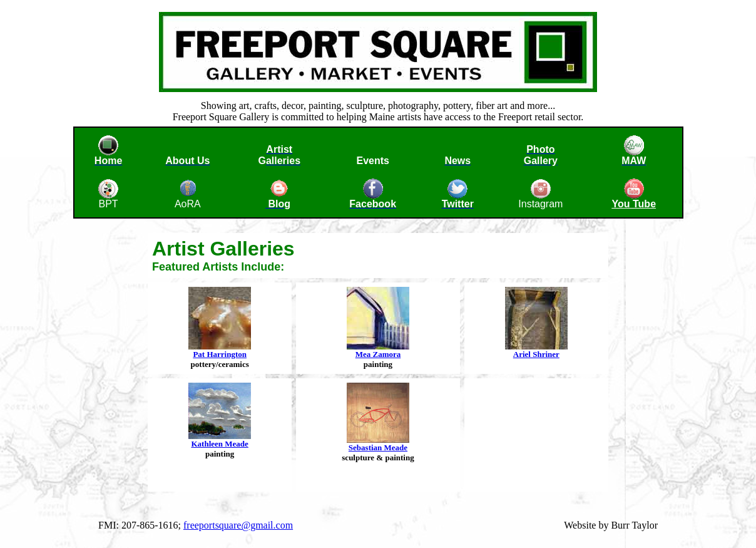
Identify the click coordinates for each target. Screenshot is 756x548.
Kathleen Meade (219, 444)
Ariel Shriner (536, 354)
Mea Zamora (378, 354)
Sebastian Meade (378, 447)
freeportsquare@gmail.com (238, 525)
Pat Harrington (220, 354)
